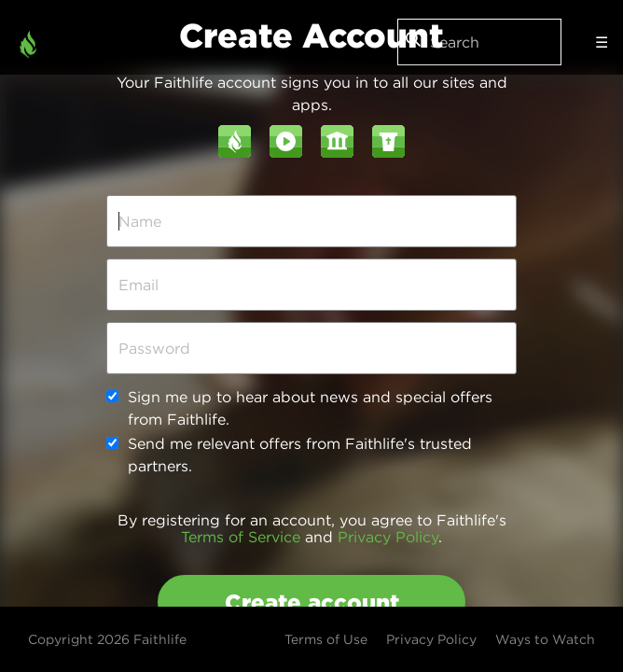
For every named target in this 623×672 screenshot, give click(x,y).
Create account (312, 602)
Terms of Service (241, 537)
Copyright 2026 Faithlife (107, 639)
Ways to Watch (545, 639)
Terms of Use (326, 639)
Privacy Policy (388, 537)
